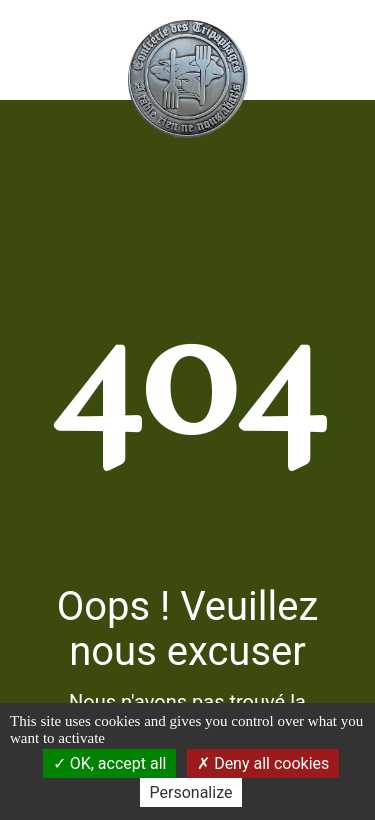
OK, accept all (110, 763)
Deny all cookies (263, 763)
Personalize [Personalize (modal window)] (191, 792)
